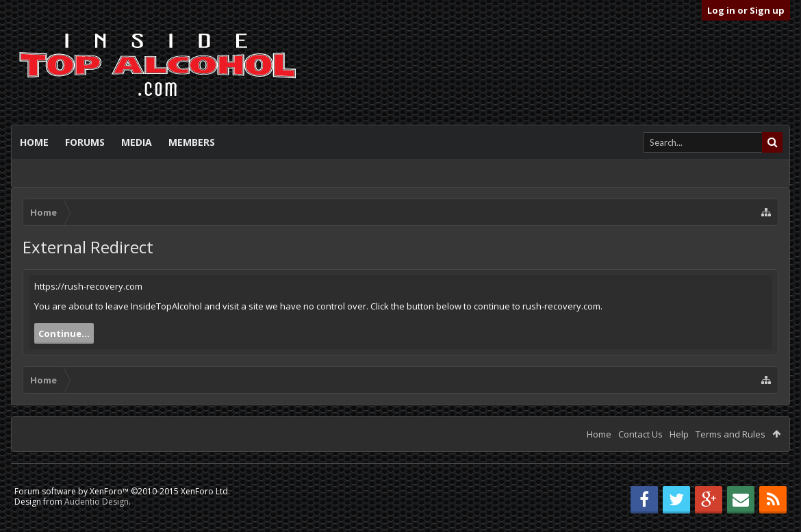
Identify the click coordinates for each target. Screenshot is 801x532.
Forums (85, 142)
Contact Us (640, 434)
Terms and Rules (730, 434)
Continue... (64, 333)
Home (34, 142)
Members (192, 142)
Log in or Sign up (746, 10)
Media (137, 142)
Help (679, 434)
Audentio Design (97, 502)
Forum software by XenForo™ (122, 491)
